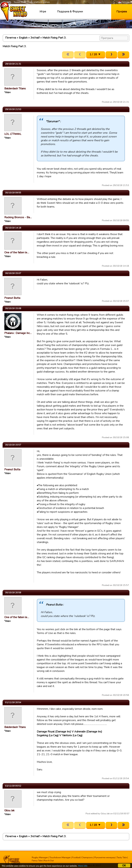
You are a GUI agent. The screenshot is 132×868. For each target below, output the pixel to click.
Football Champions (82, 857)
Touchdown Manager (60, 857)
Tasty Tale (122, 857)
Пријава (122, 12)
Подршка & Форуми (70, 12)
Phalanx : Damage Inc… (18, 333)
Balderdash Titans (15, 89)
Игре (43, 12)
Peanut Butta (12, 298)
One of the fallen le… (17, 252)
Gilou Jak (9, 810)
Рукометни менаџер (105, 857)
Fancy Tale (37, 861)
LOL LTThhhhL (13, 134)
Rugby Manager (40, 857)
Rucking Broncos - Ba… (18, 217)
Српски (124, 2)
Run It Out (49, 861)
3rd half (35, 38)
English (23, 38)
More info (83, 866)
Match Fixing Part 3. (54, 38)
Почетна (11, 38)
